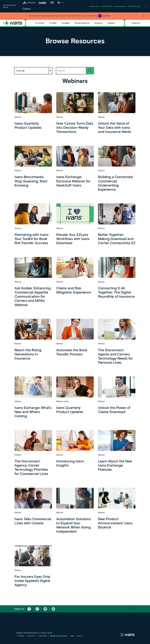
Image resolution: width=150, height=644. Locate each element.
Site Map (21, 636)
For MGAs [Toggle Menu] (53, 23)
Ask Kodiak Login (134, 6)
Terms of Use (31, 636)
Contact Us (136, 23)
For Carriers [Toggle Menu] (40, 23)
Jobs (72, 636)
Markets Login (107, 6)
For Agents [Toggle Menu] (66, 23)
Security (80, 636)
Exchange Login (120, 6)
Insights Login (94, 6)
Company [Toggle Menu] (111, 23)
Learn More (104, 16)
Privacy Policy (43, 636)
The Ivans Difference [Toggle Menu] (82, 23)
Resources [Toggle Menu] (99, 23)
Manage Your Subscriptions (59, 636)
